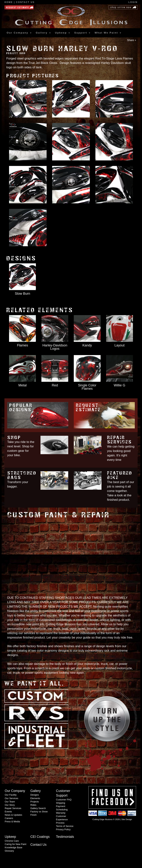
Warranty (61, 813)
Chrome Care (12, 841)
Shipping (61, 803)
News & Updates (13, 815)
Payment (61, 806)
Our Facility (11, 795)
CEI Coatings (40, 837)
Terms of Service (65, 826)
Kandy (87, 345)
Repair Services (119, 440)
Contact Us (25, 2)
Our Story (10, 805)
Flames (23, 345)
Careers (9, 818)
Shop (14, 437)
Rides (33, 805)
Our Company (19, 33)
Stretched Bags (22, 475)
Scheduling (62, 810)
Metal (23, 385)
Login (133, 2)
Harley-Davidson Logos (55, 347)
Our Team (10, 802)
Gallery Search (38, 808)
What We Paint (108, 33)
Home (9, 2)
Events (8, 812)
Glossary (9, 851)
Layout (120, 345)
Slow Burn (22, 294)
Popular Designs (21, 408)
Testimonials (65, 837)
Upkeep (62, 33)
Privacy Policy (63, 830)
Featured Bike (120, 475)
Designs (35, 795)
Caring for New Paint (16, 844)
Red (55, 385)
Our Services (12, 798)
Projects (35, 802)
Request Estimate (88, 408)
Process (60, 823)
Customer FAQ (64, 800)
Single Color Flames (87, 387)
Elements (35, 798)
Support (82, 33)
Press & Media (12, 822)
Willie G (120, 385)
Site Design (127, 819)
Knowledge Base (14, 848)
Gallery (43, 33)
